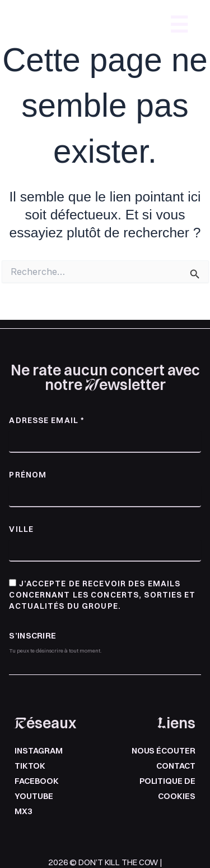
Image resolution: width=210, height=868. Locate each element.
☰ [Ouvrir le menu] (179, 25)
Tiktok (30, 766)
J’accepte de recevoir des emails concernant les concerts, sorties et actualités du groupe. (102, 595)
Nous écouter (164, 751)
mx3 (24, 811)
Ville (21, 529)
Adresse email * (46, 420)
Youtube (34, 796)
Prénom (28, 475)
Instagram (38, 751)
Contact (176, 766)
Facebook (36, 781)
